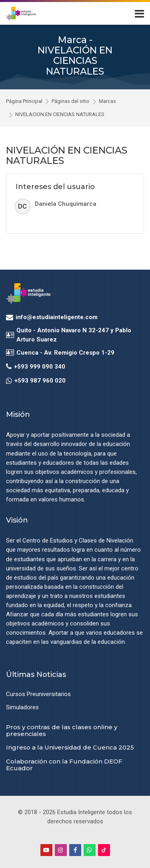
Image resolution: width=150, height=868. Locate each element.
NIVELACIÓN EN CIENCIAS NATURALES (60, 115)
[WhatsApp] (90, 850)
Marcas (107, 102)
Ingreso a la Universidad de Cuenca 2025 (70, 747)
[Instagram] (61, 850)
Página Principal (24, 102)
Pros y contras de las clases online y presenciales (62, 730)
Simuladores (22, 707)
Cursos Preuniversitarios (38, 694)
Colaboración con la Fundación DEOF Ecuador (64, 765)
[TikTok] (104, 850)
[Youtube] (46, 850)
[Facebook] (75, 850)
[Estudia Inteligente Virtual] (21, 14)
